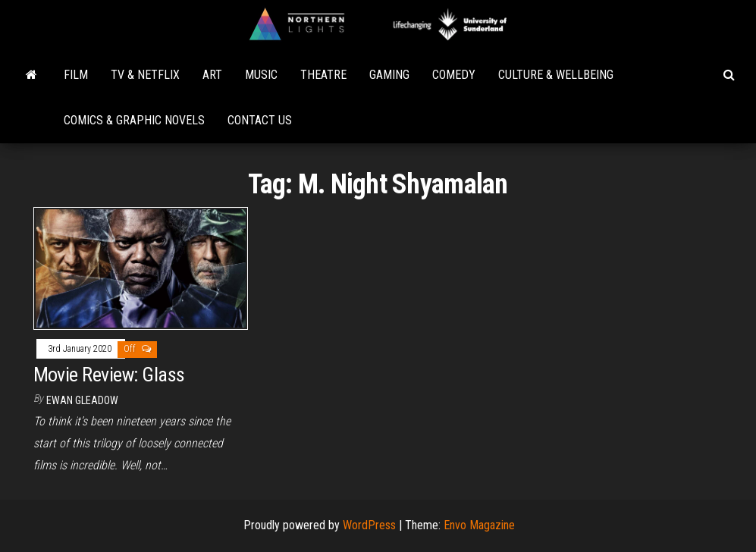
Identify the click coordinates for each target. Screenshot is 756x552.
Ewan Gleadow (82, 400)
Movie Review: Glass (109, 375)
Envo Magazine (479, 525)
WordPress (369, 525)
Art (212, 75)
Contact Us (260, 120)
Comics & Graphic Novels (134, 120)
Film (76, 75)
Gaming (389, 75)
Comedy (454, 75)
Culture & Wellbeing (556, 75)
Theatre (323, 75)
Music (261, 75)
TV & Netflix (145, 75)
